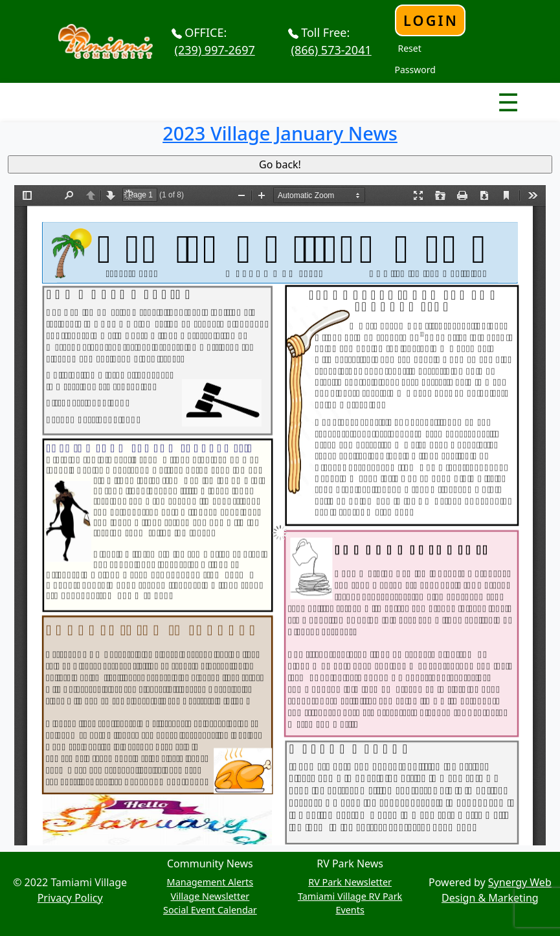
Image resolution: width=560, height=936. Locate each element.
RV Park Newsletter (350, 882)
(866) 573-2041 (331, 50)
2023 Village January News (280, 133)
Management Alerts (210, 882)
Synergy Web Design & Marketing (497, 890)
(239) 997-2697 (215, 50)
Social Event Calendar (210, 910)
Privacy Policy (70, 898)
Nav (463, 91)
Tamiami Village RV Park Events (350, 903)
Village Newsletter (210, 896)
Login (431, 20)
